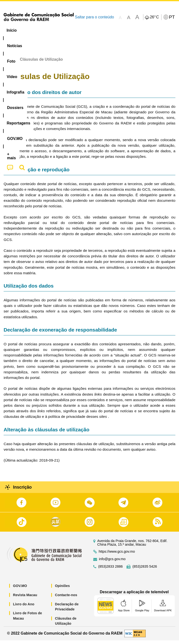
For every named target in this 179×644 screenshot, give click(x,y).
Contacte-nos (66, 599)
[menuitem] (33, 30)
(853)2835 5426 (145, 570)
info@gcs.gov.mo (112, 563)
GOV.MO (20, 590)
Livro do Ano (24, 608)
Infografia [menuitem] (98, 30)
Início (9, 63)
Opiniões (63, 590)
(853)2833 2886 (111, 570)
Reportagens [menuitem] (153, 30)
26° (154, 17)
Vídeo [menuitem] (74, 30)
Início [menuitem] (12, 30)
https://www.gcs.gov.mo (117, 555)
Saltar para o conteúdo (94, 17)
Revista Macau (25, 599)
